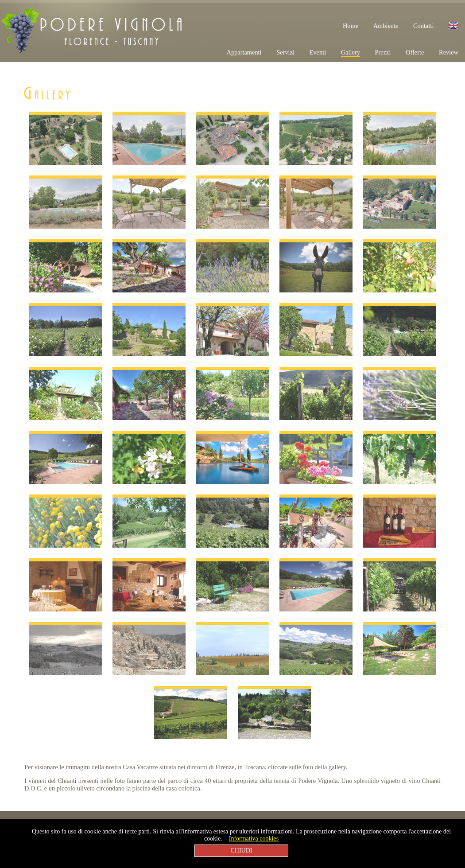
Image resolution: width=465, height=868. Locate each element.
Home (351, 26)
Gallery (351, 52)
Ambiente (386, 26)
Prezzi (383, 52)
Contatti (423, 26)
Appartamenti (244, 52)
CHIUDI (242, 850)
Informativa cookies (254, 839)
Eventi (318, 52)
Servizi (285, 52)
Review (449, 52)
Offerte (415, 52)
